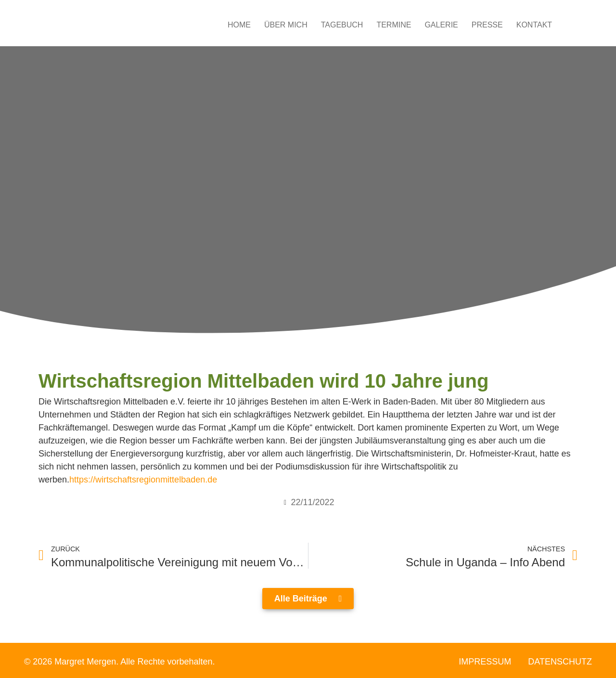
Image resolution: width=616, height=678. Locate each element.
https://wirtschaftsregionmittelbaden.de (143, 480)
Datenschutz (560, 662)
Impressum (485, 662)
